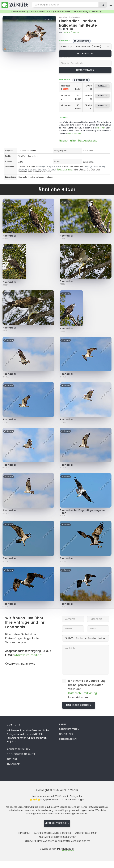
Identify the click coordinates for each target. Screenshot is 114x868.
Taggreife (50, 166)
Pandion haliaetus (69, 17)
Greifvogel (31, 166)
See (71, 166)
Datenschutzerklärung (83, 693)
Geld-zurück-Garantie (21, 754)
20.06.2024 (88, 151)
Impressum (24, 833)
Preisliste (100, 128)
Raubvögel (41, 166)
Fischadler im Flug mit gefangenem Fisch (83, 512)
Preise (63, 725)
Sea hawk (32, 169)
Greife (58, 166)
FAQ (73, 140)
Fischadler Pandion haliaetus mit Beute (78, 23)
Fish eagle (23, 169)
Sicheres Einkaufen (88, 140)
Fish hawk (52, 169)
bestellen (102, 86)
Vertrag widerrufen (57, 823)
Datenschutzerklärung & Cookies (52, 833)
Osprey (102, 166)
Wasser (65, 166)
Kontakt (63, 140)
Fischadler (78, 166)
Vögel (21, 161)
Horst (98, 169)
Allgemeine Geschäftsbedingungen (58, 837)
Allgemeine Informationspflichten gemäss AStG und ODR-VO (58, 841)
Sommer (22, 166)
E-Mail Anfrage (74, 133)
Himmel (82, 169)
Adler (96, 166)
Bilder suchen (68, 739)
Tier (88, 169)
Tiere (93, 169)
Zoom (49, 20)
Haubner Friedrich (71, 32)
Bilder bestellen (69, 729)
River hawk (42, 169)
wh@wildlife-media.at (28, 655)
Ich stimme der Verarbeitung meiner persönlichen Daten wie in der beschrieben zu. (87, 689)
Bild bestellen (85, 54)
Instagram (13, 764)
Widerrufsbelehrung (86, 833)
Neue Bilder (66, 734)
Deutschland (89, 161)
